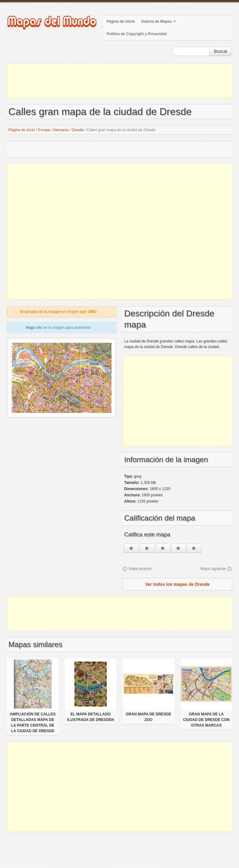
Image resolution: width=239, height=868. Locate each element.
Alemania (61, 130)
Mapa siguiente (213, 569)
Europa (44, 130)
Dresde (78, 130)
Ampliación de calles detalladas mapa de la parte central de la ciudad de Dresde (33, 723)
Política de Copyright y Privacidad (137, 34)
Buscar (221, 51)
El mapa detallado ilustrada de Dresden (91, 717)
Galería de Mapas (158, 21)
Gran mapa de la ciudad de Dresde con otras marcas (206, 720)
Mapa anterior (140, 569)
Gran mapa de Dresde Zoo (148, 717)
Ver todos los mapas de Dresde (177, 584)
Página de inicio (121, 21)
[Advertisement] (119, 81)
